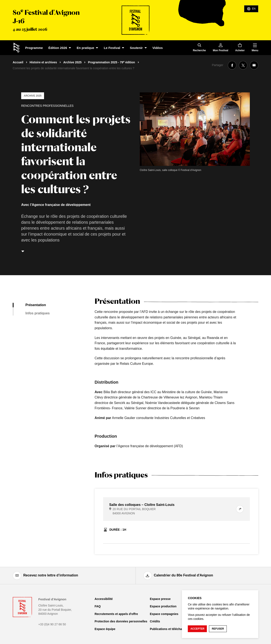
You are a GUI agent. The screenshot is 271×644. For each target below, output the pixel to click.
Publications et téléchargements (173, 629)
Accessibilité (104, 599)
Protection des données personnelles (121, 621)
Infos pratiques (38, 313)
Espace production (163, 606)
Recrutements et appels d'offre (116, 614)
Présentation (36, 305)
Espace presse (160, 599)
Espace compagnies (164, 614)
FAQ (98, 606)
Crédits (155, 621)
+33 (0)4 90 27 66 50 (52, 624)
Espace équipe (105, 629)
